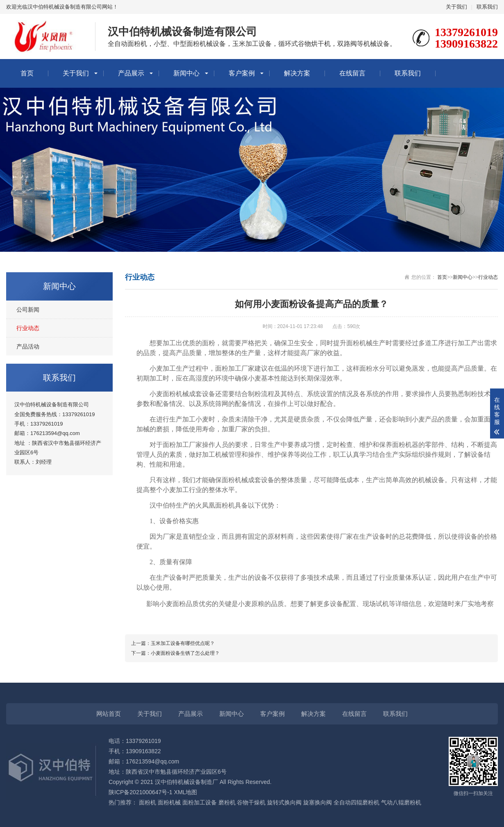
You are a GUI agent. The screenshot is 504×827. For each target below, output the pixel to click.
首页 (27, 73)
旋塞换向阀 (318, 802)
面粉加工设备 (200, 802)
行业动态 (28, 328)
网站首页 (109, 714)
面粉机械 (169, 802)
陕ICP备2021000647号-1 (141, 792)
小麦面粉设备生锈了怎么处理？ (185, 653)
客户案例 (242, 73)
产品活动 (28, 346)
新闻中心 (186, 73)
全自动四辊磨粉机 (356, 802)
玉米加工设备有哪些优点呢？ (183, 643)
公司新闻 (28, 310)
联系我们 (487, 7)
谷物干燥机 (251, 802)
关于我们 (456, 7)
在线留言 (352, 73)
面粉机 (148, 802)
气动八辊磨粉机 (401, 802)
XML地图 (186, 792)
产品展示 (131, 73)
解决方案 (297, 73)
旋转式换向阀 (284, 802)
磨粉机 (227, 802)
